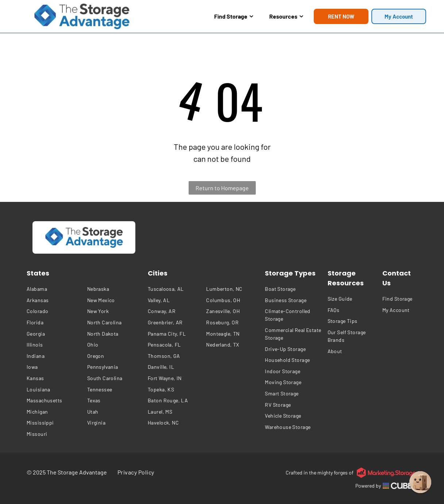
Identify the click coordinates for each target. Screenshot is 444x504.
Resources (286, 16)
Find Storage (234, 16)
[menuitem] (55, 289)
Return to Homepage (222, 188)
